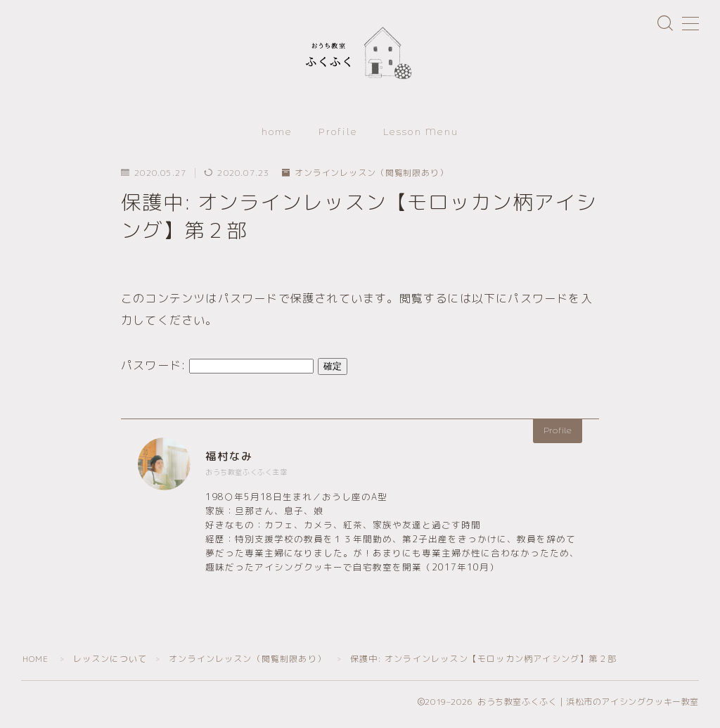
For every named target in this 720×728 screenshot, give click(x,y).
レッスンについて (110, 664)
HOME (36, 664)
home (277, 136)
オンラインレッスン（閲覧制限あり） (366, 177)
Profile (338, 136)
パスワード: (217, 369)
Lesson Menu (421, 136)
